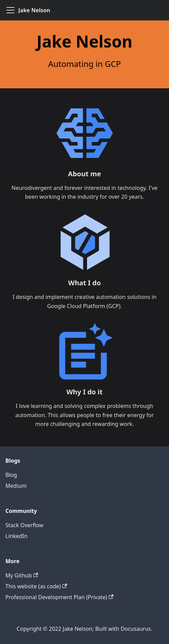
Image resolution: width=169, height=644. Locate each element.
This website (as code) (36, 586)
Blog (11, 475)
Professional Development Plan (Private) (59, 597)
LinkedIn (16, 536)
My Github (22, 575)
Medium (16, 486)
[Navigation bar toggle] (10, 10)
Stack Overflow (24, 525)
